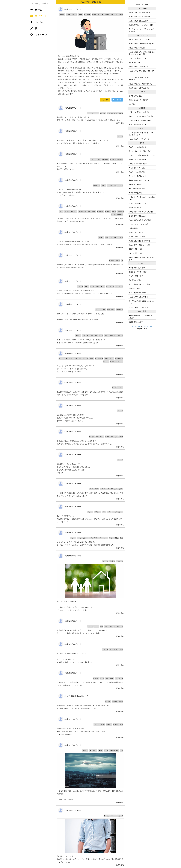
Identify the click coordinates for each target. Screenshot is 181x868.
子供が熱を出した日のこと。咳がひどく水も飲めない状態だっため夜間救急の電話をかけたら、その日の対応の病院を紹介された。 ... (90, 263)
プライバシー (147, 326)
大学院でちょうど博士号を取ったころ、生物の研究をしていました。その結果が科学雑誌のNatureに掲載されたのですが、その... (90, 679)
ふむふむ (105, 100)
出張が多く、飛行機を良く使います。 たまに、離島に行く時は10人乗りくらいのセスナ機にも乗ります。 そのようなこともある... (90, 188)
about (134, 326)
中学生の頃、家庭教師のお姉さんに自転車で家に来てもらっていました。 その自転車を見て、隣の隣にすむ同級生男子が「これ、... (90, 703)
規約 (139, 326)
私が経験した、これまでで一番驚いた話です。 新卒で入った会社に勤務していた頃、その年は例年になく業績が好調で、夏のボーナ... (90, 114)
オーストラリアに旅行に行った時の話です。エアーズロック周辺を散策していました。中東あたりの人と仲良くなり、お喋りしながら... (90, 490)
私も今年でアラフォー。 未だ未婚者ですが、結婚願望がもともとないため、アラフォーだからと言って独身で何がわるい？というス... (90, 514)
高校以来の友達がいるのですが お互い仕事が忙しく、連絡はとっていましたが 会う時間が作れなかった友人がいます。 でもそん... (90, 464)
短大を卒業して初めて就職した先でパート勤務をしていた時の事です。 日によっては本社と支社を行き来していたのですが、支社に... (90, 627)
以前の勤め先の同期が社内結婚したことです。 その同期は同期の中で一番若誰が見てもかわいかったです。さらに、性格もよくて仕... (90, 239)
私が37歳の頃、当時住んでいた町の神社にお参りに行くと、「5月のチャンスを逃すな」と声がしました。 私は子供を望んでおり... (90, 162)
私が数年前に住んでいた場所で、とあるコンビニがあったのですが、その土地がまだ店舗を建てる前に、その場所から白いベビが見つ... (90, 389)
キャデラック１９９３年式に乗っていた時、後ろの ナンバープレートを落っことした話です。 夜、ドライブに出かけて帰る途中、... (90, 363)
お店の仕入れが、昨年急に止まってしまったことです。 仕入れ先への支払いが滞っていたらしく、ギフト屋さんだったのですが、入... (90, 438)
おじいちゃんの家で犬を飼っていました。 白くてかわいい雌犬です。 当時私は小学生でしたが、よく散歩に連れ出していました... (90, 653)
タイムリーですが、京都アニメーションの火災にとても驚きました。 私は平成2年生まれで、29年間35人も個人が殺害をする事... (90, 337)
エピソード (38, 16)
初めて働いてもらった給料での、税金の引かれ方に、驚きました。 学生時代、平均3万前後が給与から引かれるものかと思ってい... (90, 312)
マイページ (38, 35)
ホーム (35, 10)
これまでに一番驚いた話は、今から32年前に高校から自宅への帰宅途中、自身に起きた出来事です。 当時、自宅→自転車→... (90, 773)
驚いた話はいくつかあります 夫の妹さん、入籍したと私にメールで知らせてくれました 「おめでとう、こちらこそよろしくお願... (90, 583)
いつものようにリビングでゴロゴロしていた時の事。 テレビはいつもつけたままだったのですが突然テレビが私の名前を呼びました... (90, 539)
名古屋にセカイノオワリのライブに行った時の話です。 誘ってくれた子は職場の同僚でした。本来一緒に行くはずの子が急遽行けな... (90, 288)
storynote (40, 4)
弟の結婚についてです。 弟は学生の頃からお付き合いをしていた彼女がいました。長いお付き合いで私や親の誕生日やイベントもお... (90, 837)
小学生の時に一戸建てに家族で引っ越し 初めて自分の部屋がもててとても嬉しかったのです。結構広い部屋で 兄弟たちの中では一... (90, 727)
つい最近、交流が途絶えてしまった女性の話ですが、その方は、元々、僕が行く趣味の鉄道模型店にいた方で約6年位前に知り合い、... (90, 214)
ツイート (117, 100)
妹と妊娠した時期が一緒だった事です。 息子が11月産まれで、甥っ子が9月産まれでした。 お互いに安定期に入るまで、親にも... (90, 413)
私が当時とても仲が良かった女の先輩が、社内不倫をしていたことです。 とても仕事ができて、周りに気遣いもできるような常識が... (90, 137)
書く (34, 28)
